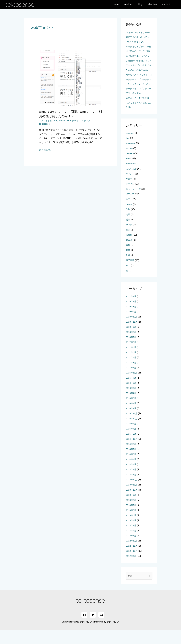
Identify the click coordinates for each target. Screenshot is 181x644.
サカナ (129, 192)
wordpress (131, 177)
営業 (128, 233)
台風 (128, 228)
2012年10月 (132, 564)
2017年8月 (131, 361)
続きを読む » (46, 150)
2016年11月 (132, 386)
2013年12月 (132, 493)
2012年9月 (131, 570)
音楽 (128, 279)
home (121, 4)
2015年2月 (131, 447)
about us (154, 4)
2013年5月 (131, 529)
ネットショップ (134, 203)
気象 (128, 259)
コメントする (46, 121)
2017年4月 (131, 371)
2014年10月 (132, 452)
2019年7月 (131, 315)
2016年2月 (131, 417)
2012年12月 (132, 554)
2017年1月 (131, 381)
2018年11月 (132, 335)
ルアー (129, 213)
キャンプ (130, 187)
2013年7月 (131, 519)
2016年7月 (131, 391)
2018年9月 (131, 340)
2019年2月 (131, 325)
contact (167, 4)
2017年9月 (131, 356)
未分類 (129, 248)
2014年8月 (131, 458)
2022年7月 (131, 310)
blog (143, 4)
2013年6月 (131, 524)
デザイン (78, 121)
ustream (130, 167)
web (70, 121)
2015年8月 (131, 437)
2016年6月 (131, 396)
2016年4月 (131, 407)
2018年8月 (131, 346)
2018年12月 (132, 330)
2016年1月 (131, 422)
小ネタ (129, 238)
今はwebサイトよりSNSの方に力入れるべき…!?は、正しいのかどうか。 (138, 37)
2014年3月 (131, 478)
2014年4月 (131, 473)
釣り (128, 269)
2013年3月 (131, 539)
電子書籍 (130, 274)
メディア (88, 121)
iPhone (63, 121)
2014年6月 (131, 468)
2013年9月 (131, 508)
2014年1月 (131, 488)
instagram (131, 157)
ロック (129, 218)
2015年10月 (132, 432)
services (132, 4)
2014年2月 (131, 483)
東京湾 (129, 253)
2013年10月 (132, 503)
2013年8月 (131, 514)
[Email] (101, 628)
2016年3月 (131, 412)
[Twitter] (93, 628)
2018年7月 (131, 351)
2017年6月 (131, 366)
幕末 (128, 243)
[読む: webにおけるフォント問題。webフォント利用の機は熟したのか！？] (71, 78)
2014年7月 (131, 463)
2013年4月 (131, 534)
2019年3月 (131, 320)
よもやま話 (132, 182)
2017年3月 (131, 376)
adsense (130, 147)
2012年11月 (132, 559)
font (56, 121)
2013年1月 (131, 549)
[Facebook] (85, 628)
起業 (128, 264)
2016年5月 (131, 402)
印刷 (128, 223)
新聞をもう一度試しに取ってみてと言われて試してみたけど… (138, 116)
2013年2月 (131, 544)
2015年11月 (132, 427)
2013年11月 (132, 498)
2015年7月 (131, 442)
